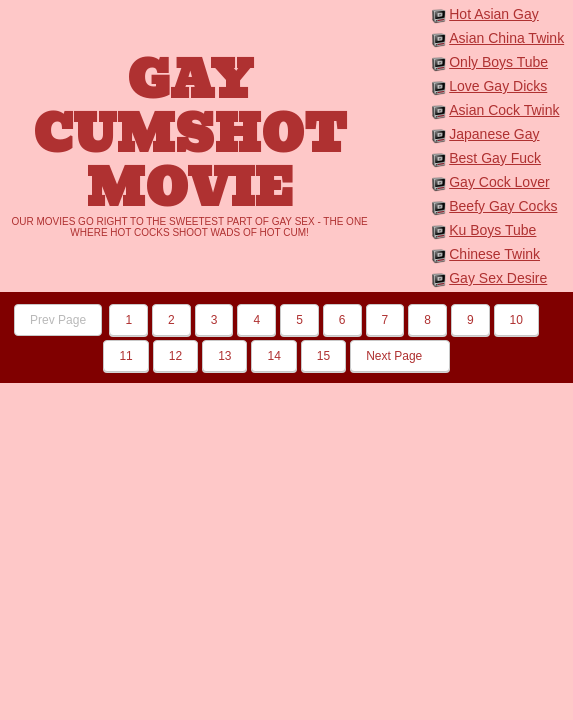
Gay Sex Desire (498, 278)
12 (175, 356)
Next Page (399, 356)
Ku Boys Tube (492, 230)
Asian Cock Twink (504, 110)
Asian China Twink (506, 38)
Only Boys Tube (498, 62)
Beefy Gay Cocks (503, 206)
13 (224, 356)
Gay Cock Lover (499, 182)
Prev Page (58, 320)
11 (125, 356)
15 (323, 356)
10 (516, 320)
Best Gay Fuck (495, 158)
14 (273, 356)
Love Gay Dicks (498, 86)
